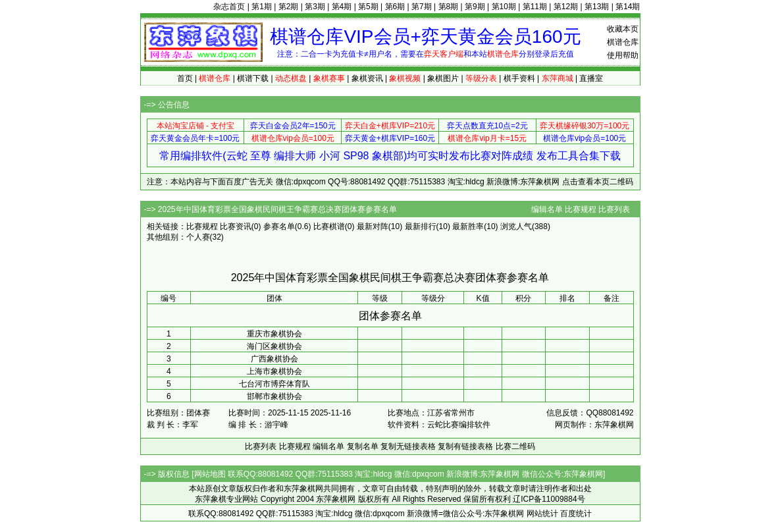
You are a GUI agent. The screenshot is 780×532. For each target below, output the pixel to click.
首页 (185, 78)
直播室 (591, 78)
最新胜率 (468, 226)
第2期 (289, 7)
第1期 (262, 7)
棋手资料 (519, 78)
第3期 (315, 7)
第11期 (535, 7)
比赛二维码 (515, 446)
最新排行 (421, 226)
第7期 (422, 7)
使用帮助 (623, 55)
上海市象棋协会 (274, 371)
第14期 (628, 7)
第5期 (368, 7)
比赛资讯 (236, 226)
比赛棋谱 (329, 226)
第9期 (475, 7)
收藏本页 (623, 29)
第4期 (342, 7)
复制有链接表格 (465, 446)
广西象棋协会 (274, 359)
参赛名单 (279, 226)
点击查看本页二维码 (598, 182)
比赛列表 (614, 209)
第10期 (504, 7)
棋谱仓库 (623, 42)
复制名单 (363, 446)
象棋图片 (443, 78)
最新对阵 (373, 226)
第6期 (395, 7)
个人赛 (198, 237)
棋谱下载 (253, 78)
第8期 (449, 7)
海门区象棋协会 (274, 346)
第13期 (597, 7)
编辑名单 (547, 209)
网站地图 (210, 474)
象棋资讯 (367, 78)
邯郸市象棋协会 (274, 396)
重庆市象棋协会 (274, 334)
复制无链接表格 (408, 446)
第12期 (566, 7)
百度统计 (576, 514)
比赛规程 (581, 209)
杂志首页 (229, 7)
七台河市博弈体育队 (274, 384)
